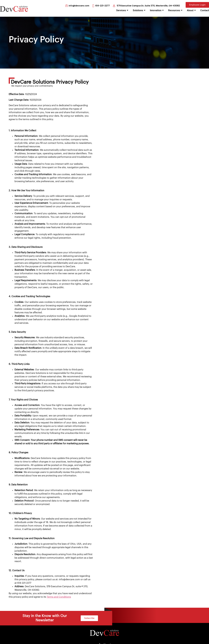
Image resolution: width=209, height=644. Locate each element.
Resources (175, 10)
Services (122, 10)
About (191, 10)
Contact (205, 10)
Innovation (157, 10)
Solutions (139, 10)
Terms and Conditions (59, 597)
